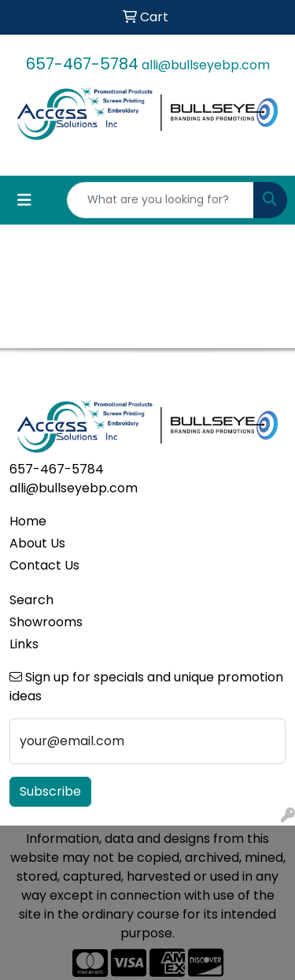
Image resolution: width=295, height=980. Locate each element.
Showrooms (46, 622)
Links (24, 644)
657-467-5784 (82, 64)
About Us (37, 543)
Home (28, 521)
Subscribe (50, 791)
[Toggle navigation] (24, 200)
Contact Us (44, 565)
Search (31, 600)
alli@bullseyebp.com (206, 65)
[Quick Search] (160, 200)
